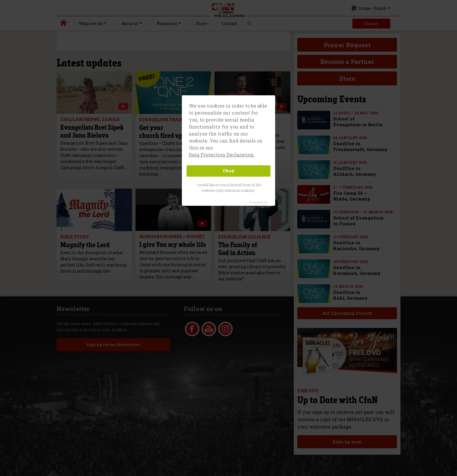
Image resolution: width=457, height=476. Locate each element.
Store (201, 23)
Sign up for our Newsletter (113, 345)
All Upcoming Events (347, 313)
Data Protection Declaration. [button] (222, 155)
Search (250, 25)
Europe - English (369, 8)
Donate (371, 23)
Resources (167, 23)
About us (130, 23)
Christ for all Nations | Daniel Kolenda (64, 24)
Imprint (301, 325)
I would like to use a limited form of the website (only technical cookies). (228, 188)
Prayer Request (347, 45)
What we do (91, 23)
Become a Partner (347, 62)
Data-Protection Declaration (319, 334)
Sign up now (347, 442)
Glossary (302, 342)
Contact (229, 23)
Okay (229, 171)
